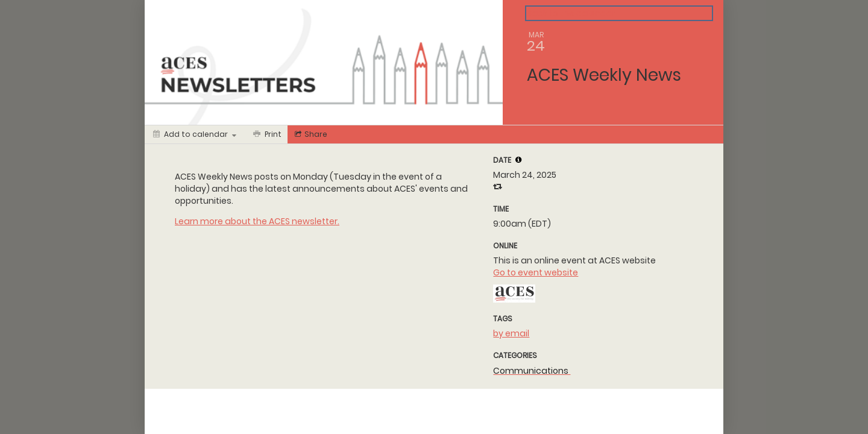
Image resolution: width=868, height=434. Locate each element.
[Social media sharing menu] (310, 134)
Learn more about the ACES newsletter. (257, 221)
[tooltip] (518, 160)
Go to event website (536, 272)
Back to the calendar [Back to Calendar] (571, 13)
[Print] (266, 134)
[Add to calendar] (195, 134)
